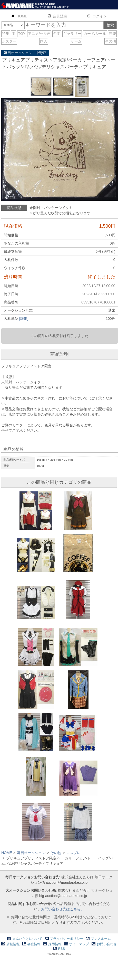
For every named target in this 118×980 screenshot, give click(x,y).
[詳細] (24, 319)
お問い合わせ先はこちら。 (63, 909)
